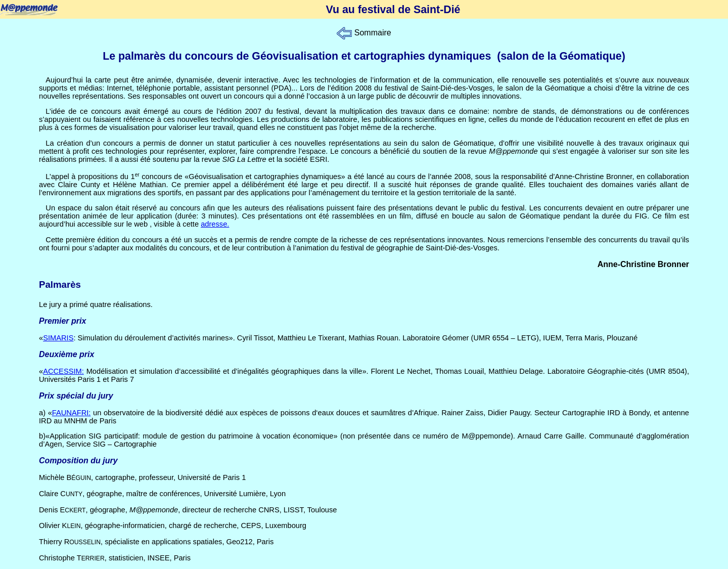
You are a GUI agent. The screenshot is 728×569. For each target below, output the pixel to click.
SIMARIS (58, 338)
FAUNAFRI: (72, 413)
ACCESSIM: (63, 371)
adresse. (215, 224)
